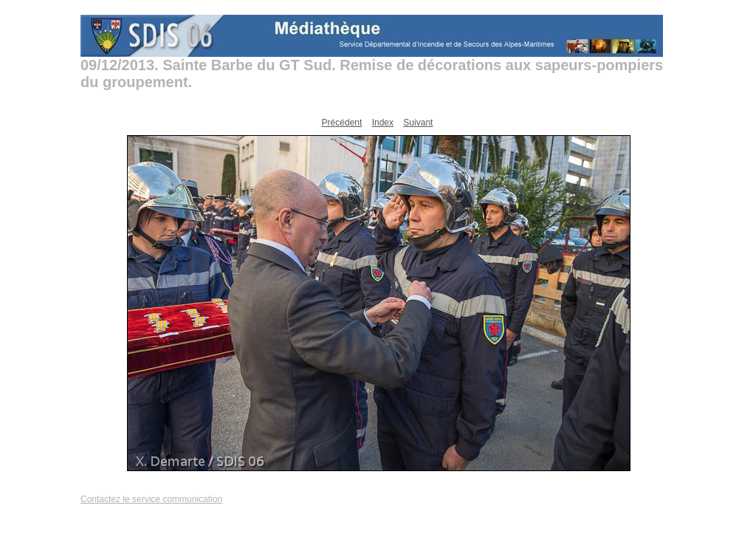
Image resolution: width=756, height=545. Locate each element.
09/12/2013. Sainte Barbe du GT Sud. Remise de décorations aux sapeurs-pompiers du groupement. (372, 73)
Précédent (342, 123)
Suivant (418, 123)
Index (383, 123)
